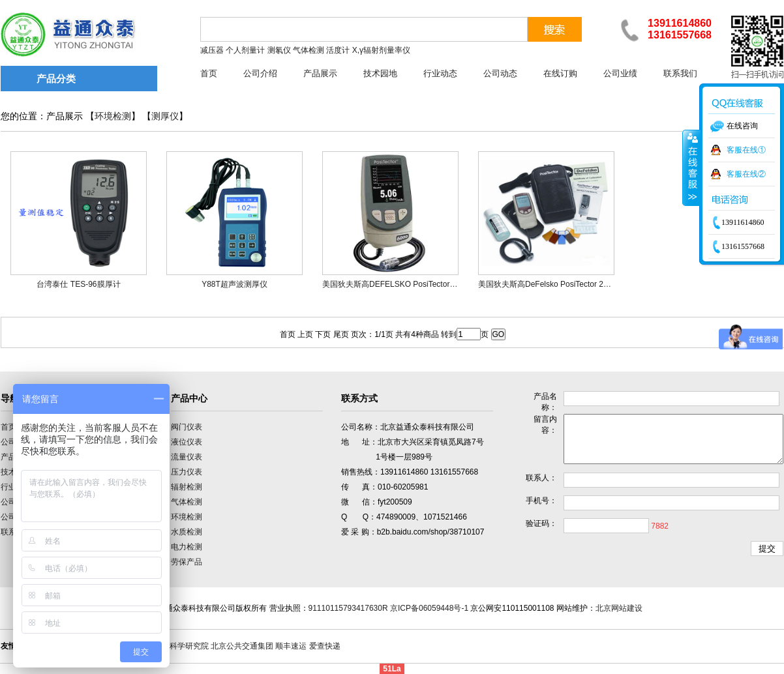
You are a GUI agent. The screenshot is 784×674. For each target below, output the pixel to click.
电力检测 (187, 547)
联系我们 (680, 73)
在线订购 (560, 73)
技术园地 (380, 73)
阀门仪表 (187, 427)
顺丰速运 (291, 646)
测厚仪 (165, 116)
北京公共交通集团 (242, 646)
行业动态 (440, 73)
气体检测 (187, 502)
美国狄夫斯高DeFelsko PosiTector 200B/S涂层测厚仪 (571, 284)
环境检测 (113, 116)
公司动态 (500, 73)
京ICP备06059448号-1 (429, 608)
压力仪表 (187, 472)
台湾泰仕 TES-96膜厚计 (78, 284)
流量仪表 (187, 457)
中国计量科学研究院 (173, 646)
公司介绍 (260, 73)
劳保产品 (187, 562)
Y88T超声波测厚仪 (234, 284)
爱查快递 (325, 646)
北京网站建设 (619, 608)
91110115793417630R (348, 608)
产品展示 (320, 73)
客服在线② (746, 174)
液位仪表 (187, 442)
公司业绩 (620, 73)
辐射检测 (187, 487)
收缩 (691, 168)
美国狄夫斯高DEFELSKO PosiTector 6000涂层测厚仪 (415, 284)
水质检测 (187, 532)
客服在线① (746, 150)
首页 (209, 73)
